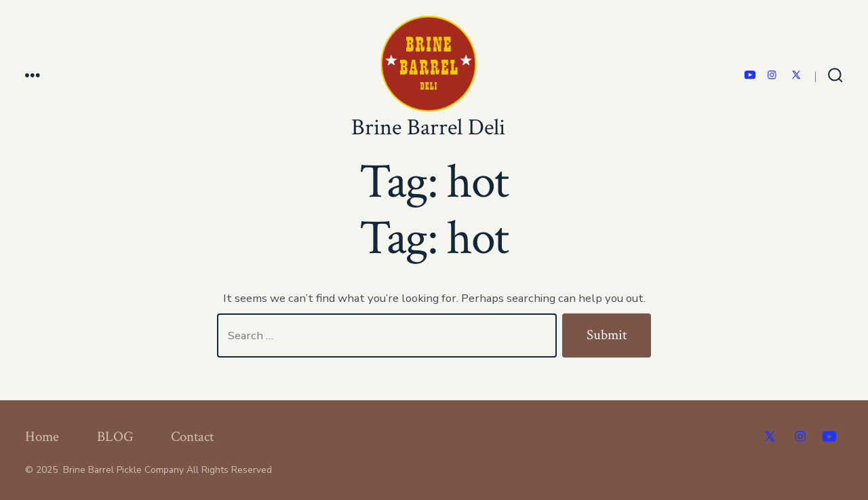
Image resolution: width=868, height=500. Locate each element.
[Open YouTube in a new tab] (750, 75)
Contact (192, 437)
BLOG (115, 437)
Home (42, 437)
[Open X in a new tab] (796, 75)
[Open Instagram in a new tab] (772, 75)
